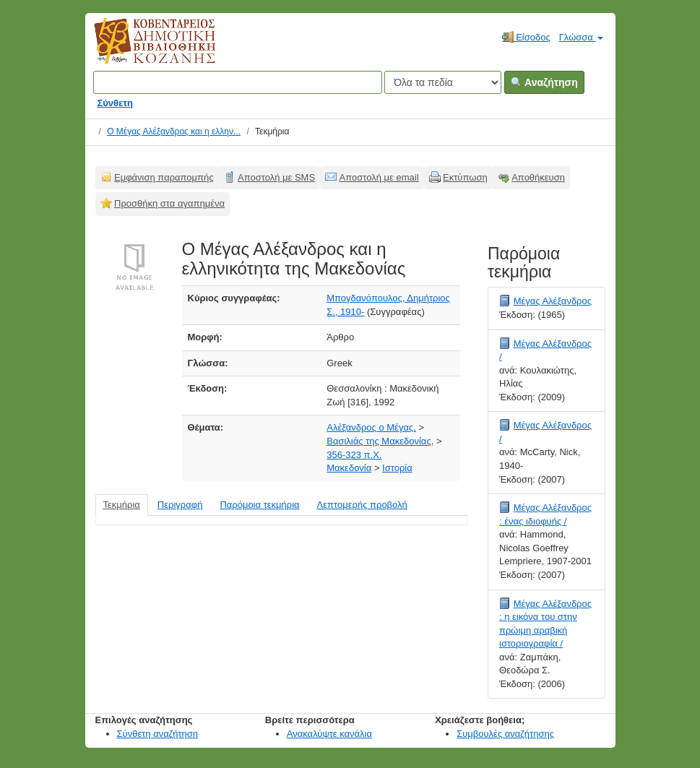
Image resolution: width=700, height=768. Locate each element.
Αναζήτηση (544, 82)
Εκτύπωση (465, 177)
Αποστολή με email (379, 177)
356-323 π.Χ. (354, 455)
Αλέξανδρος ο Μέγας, (371, 427)
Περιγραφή (180, 505)
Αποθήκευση (538, 177)
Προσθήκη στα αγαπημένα (169, 203)
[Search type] (443, 82)
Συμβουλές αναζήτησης (505, 734)
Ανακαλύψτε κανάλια (329, 734)
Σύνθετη (116, 103)
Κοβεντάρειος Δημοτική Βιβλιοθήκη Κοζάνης (141, 49)
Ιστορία (397, 468)
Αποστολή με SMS (276, 177)
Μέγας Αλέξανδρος (553, 301)
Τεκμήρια (122, 505)
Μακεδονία (349, 468)
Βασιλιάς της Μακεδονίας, (380, 441)
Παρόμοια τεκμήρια (259, 505)
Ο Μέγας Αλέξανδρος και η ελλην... (174, 131)
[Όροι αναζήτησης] (238, 82)
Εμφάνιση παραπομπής (164, 177)
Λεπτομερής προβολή (362, 505)
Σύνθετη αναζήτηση (158, 734)
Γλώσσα (581, 37)
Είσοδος (526, 37)
